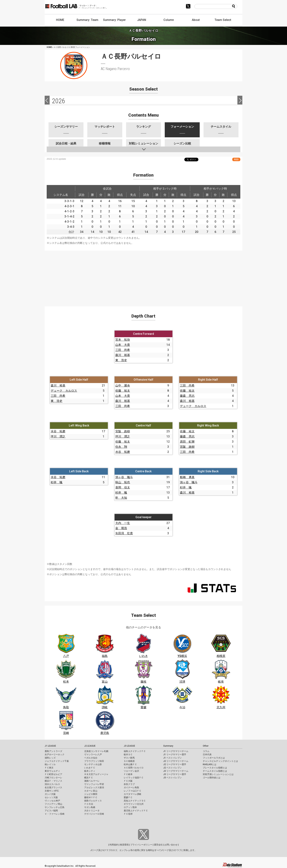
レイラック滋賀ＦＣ (134, 778)
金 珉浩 (121, 528)
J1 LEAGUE (50, 746)
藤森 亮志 (187, 396)
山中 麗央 (123, 386)
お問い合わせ (171, 845)
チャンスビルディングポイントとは (220, 761)
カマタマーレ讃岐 (133, 794)
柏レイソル (50, 764)
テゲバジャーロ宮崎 (94, 814)
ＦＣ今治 (89, 804)
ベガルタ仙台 (91, 758)
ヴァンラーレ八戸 (93, 755)
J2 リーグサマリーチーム (176, 761)
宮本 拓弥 (123, 340)
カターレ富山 (91, 791)
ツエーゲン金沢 (131, 771)
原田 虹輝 (187, 442)
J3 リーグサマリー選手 (175, 774)
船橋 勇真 (187, 477)
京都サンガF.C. (52, 791)
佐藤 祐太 (123, 391)
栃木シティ (90, 771)
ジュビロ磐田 (91, 794)
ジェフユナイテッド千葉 (57, 761)
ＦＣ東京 (49, 768)
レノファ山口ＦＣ (133, 791)
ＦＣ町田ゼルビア (53, 774)
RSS (236, 159)
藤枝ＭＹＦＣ (91, 797)
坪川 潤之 (58, 436)
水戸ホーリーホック (55, 755)
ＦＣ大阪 (128, 781)
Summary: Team (87, 20)
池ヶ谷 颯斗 (124, 477)
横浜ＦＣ (89, 778)
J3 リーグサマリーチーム (176, 771)
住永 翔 (121, 447)
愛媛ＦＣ (128, 797)
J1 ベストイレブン (173, 758)
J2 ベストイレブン (173, 768)
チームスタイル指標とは (215, 771)
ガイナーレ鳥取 (131, 788)
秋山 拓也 (123, 482)
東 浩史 (121, 360)
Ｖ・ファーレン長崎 (55, 814)
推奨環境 (124, 845)
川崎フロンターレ (53, 778)
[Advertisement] (143, 276)
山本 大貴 (123, 345)
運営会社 (158, 845)
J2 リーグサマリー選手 (175, 764)
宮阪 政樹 (123, 431)
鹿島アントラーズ (53, 751)
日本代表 (207, 755)
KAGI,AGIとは (210, 764)
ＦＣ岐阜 (128, 774)
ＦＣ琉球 (128, 814)
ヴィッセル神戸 (52, 801)
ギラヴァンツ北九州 (134, 804)
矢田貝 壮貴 (124, 533)
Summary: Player (114, 20)
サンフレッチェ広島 (55, 807)
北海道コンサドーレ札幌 (96, 751)
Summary (168, 746)
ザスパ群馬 (129, 758)
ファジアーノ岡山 (53, 804)
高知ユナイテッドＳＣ (135, 801)
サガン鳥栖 (90, 807)
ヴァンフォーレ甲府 (94, 784)
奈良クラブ (129, 784)
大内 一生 (123, 523)
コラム (206, 751)
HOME (60, 20)
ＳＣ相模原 (129, 761)
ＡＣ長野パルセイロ (134, 768)
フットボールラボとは (214, 758)
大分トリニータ (92, 811)
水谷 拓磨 (58, 431)
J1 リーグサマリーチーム (176, 751)
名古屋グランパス (53, 788)
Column (169, 20)
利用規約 (114, 845)
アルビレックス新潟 (94, 788)
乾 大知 (121, 498)
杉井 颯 (57, 482)
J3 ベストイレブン (173, 778)
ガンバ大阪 (50, 794)
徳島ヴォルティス (93, 801)
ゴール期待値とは (212, 778)
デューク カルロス (64, 391)
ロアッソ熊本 (130, 807)
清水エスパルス (52, 784)
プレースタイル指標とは (215, 768)
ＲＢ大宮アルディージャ (96, 774)
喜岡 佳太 (123, 487)
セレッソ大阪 (51, 797)
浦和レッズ (50, 758)
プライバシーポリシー (141, 845)
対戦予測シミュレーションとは (218, 774)
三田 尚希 (123, 350)
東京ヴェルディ (52, 771)
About (196, 20)
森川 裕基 (123, 355)
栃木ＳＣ (128, 755)
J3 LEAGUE (129, 746)
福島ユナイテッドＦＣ (135, 751)
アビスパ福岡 (51, 811)
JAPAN (142, 20)
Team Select (223, 20)
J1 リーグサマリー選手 (175, 755)
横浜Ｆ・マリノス (53, 781)
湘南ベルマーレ (92, 781)
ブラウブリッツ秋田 (94, 761)
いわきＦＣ (90, 768)
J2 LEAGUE (90, 746)
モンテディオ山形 (93, 764)
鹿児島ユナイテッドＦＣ (136, 811)
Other (206, 746)
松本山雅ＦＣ (130, 764)
